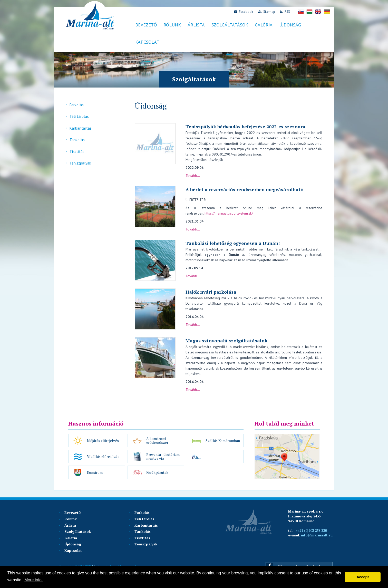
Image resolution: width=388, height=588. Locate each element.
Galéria (264, 25)
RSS (285, 12)
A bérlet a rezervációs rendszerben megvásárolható (244, 189)
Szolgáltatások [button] (230, 25)
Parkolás (77, 105)
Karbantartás (81, 128)
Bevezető (146, 25)
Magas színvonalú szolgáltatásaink (226, 341)
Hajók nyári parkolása (211, 292)
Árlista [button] (196, 25)
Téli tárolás (79, 116)
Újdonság (73, 544)
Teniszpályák (80, 163)
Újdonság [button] (290, 25)
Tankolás (77, 140)
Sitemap (267, 12)
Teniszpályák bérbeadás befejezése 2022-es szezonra (245, 127)
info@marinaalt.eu (317, 535)
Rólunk (172, 25)
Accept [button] (363, 577)
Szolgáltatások (78, 531)
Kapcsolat (147, 42)
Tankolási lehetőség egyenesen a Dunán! (233, 243)
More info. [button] (33, 580)
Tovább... (193, 176)
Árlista (70, 525)
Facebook (244, 12)
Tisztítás (77, 152)
